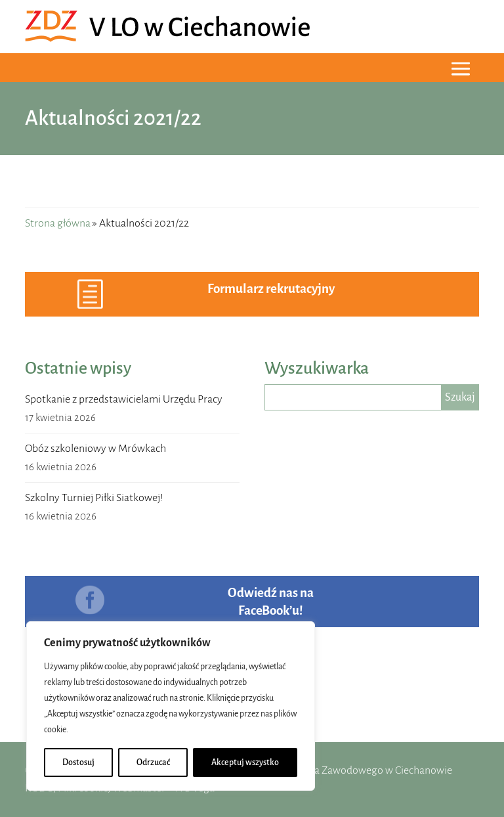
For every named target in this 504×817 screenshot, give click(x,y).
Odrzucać (153, 762)
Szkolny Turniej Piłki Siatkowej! (94, 498)
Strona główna (58, 223)
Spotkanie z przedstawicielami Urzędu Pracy (124, 399)
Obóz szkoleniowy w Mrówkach (95, 449)
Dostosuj (78, 762)
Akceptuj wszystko (245, 762)
